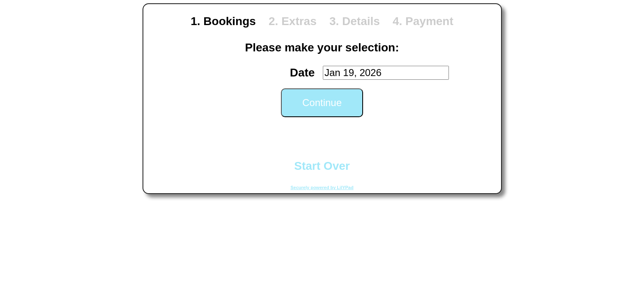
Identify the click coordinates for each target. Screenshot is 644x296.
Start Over (322, 166)
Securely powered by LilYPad (322, 187)
